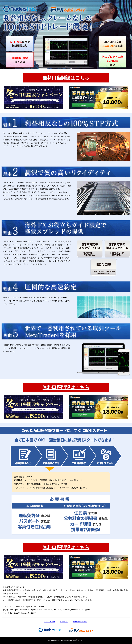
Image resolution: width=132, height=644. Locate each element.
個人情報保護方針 (80, 622)
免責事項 (64, 622)
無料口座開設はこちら (66, 78)
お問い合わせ (50, 622)
